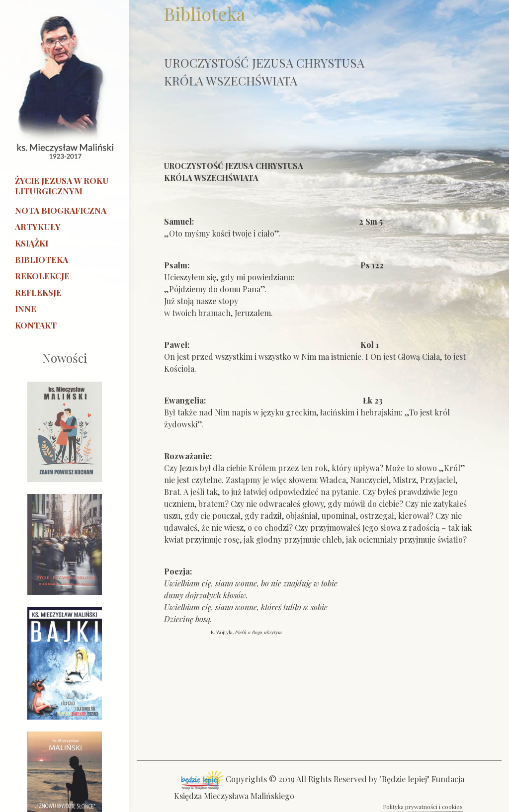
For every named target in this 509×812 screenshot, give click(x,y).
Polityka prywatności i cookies (423, 807)
